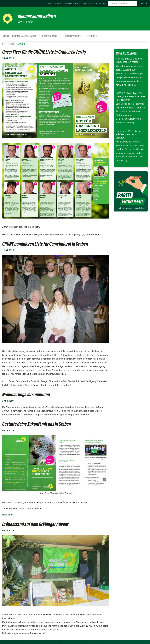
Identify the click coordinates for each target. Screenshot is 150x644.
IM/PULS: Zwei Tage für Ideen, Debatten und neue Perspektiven (131, 96)
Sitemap (68, 4)
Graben (21, 44)
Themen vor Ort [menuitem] (72, 36)
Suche (77, 4)
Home (50, 4)
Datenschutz (99, 4)
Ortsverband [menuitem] (50, 36)
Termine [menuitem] (92, 36)
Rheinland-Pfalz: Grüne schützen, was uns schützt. (129, 134)
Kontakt (59, 4)
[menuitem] (50, 4)
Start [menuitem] (6, 36)
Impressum (87, 4)
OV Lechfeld (9, 44)
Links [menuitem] (142, 4)
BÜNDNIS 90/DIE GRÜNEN (38, 16)
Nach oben (8, 515)
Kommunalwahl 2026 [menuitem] (24, 36)
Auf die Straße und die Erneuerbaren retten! (129, 60)
